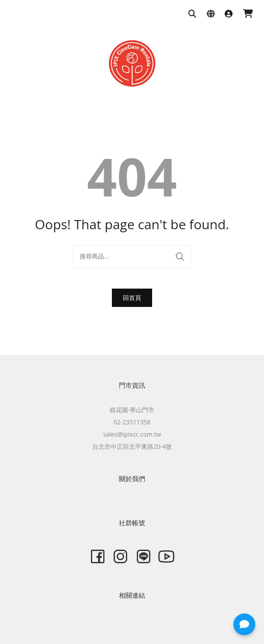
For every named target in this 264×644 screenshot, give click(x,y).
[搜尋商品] (192, 14)
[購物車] (248, 14)
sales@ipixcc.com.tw (132, 434)
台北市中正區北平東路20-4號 (132, 446)
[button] (244, 624)
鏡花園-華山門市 (132, 410)
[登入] (229, 14)
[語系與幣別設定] (211, 14)
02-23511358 (132, 422)
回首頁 (132, 298)
